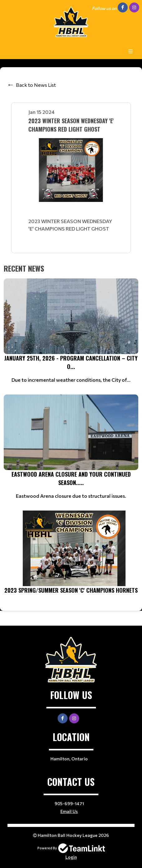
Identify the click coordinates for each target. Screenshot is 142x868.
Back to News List (36, 85)
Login (71, 857)
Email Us (69, 811)
